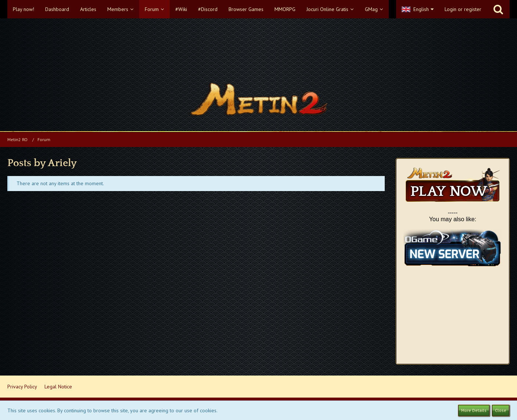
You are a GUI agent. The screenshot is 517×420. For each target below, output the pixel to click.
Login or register (463, 9)
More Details (474, 410)
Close (501, 410)
